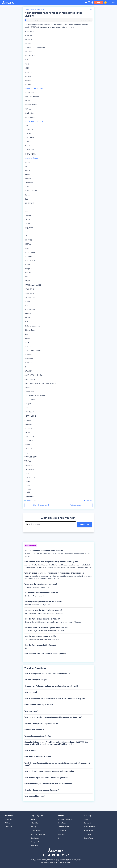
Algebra (34, 819)
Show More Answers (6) (41, 505)
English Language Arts (39, 834)
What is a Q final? (31, 692)
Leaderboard (9, 819)
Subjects (27, 9)
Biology (34, 827)
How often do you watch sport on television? (42, 790)
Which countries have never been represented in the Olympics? (53, 14)
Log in (113, 2)
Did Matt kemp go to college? (36, 680)
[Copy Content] (87, 500)
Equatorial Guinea (31, 158)
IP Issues (87, 842)
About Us (87, 819)
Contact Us (88, 823)
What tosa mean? (31, 711)
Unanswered (9, 827)
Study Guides (62, 830)
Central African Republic (34, 121)
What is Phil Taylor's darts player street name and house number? (50, 771)
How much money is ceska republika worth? (41, 723)
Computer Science (37, 842)
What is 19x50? (30, 750)
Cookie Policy (88, 838)
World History (36, 830)
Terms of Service (90, 827)
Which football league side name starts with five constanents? (48, 784)
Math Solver (62, 834)
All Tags (7, 823)
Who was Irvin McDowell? (34, 730)
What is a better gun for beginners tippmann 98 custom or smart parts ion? (53, 717)
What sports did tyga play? (35, 796)
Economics (35, 846)
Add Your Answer (76, 505)
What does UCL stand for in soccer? (38, 757)
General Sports (40, 9)
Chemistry (35, 823)
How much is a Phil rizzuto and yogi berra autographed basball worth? (51, 686)
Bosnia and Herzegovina (34, 88)
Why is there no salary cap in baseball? (39, 705)
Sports (33, 9)
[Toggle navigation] (86, 2)
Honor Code (62, 823)
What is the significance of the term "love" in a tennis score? (47, 673)
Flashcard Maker (63, 827)
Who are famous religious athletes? (38, 736)
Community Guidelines (65, 819)
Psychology (35, 838)
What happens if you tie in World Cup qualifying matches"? (47, 777)
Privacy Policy (89, 830)
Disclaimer (87, 834)
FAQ (59, 838)
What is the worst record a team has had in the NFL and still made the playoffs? (55, 698)
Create (99, 2)
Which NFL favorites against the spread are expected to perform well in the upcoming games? (57, 764)
